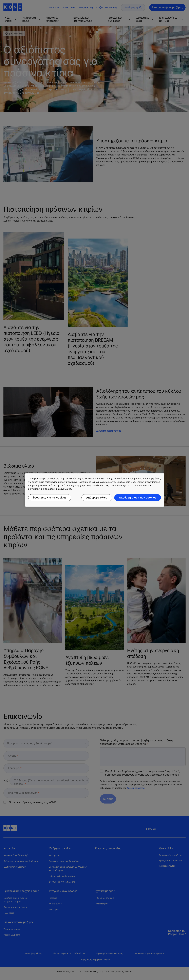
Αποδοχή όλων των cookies (138, 498)
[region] (95, 490)
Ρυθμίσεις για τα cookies (50, 498)
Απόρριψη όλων (97, 498)
